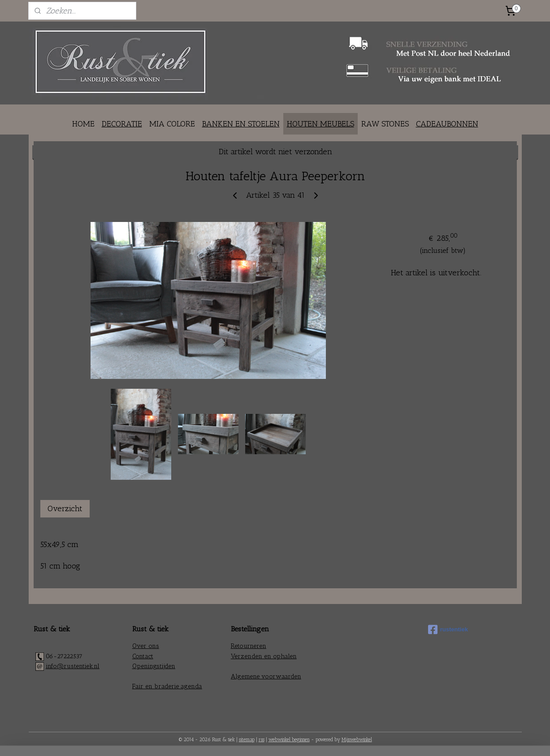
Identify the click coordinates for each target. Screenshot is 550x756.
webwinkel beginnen (289, 740)
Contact (143, 656)
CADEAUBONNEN (447, 124)
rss (262, 740)
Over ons (146, 646)
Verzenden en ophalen (264, 656)
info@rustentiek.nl (73, 666)
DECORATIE (122, 124)
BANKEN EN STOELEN (241, 124)
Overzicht (65, 508)
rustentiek (448, 630)
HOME (83, 124)
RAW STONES (385, 124)
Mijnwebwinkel (357, 740)
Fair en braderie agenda (167, 686)
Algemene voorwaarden (266, 676)
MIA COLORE (172, 124)
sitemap (247, 740)
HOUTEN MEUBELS (320, 124)
